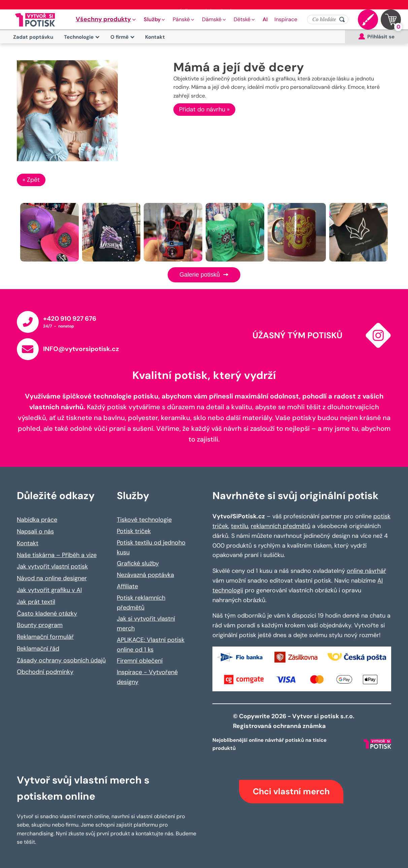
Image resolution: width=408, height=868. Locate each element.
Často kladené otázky (47, 614)
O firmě (123, 37)
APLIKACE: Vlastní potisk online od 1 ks (151, 645)
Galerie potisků (204, 275)
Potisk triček (134, 531)
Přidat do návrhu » (204, 109)
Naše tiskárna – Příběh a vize (57, 555)
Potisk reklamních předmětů (141, 603)
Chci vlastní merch (291, 791)
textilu (240, 526)
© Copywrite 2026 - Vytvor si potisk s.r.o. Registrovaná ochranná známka (294, 721)
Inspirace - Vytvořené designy (147, 677)
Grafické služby (138, 563)
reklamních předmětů (281, 526)
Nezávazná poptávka (145, 575)
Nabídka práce (37, 520)
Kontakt (155, 37)
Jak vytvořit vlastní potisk (52, 566)
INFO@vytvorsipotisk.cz (81, 349)
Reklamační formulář (45, 637)
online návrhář (366, 571)
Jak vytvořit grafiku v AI (49, 590)
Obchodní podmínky (45, 672)
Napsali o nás (35, 531)
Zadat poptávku (33, 37)
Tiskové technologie (144, 520)
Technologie (82, 37)
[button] (106, 20)
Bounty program (40, 625)
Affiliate (127, 586)
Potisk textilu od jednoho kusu (151, 547)
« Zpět (31, 180)
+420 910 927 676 (70, 319)
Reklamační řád (38, 649)
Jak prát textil (36, 602)
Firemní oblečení (140, 661)
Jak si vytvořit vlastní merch (146, 623)
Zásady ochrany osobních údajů (61, 660)
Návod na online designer (52, 578)
